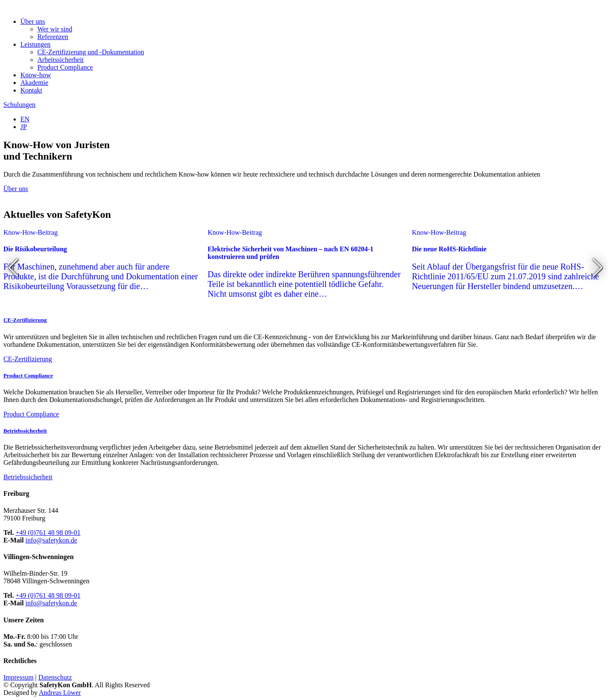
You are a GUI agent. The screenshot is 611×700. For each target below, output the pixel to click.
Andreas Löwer (60, 693)
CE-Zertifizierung (25, 320)
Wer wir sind (55, 29)
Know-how (36, 75)
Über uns (16, 189)
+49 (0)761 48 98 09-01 (48, 533)
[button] (13, 268)
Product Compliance (65, 67)
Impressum (18, 677)
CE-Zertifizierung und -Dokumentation (91, 52)
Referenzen (53, 37)
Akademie (34, 83)
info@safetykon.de (51, 540)
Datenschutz (55, 677)
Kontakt (31, 90)
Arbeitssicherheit (60, 60)
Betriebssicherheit (25, 431)
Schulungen (20, 105)
